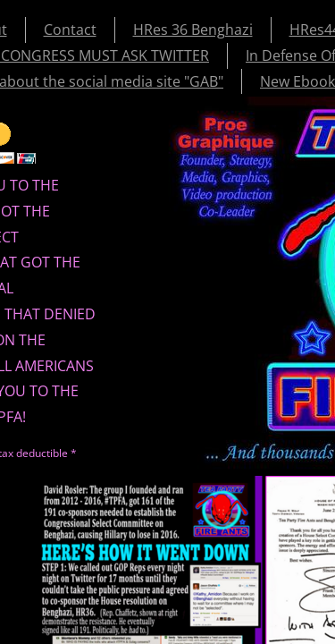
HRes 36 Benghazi (193, 30)
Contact (70, 30)
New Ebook (297, 81)
